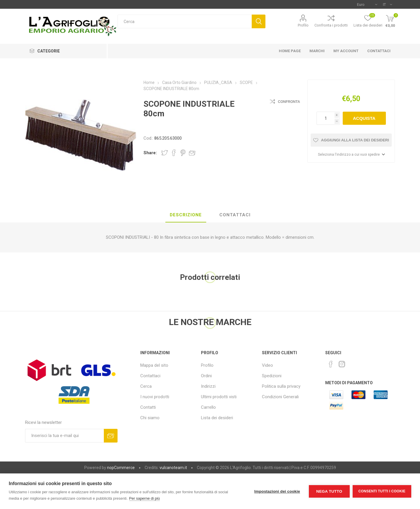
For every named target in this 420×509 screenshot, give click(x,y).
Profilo (303, 25)
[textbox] (185, 21)
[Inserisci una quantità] (325, 118)
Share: (150, 153)
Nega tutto (329, 491)
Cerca (259, 21)
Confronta (289, 102)
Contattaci (150, 376)
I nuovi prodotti (155, 397)
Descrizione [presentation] (186, 215)
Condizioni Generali (280, 397)
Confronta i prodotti (331, 25)
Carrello (208, 407)
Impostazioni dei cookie (277, 491)
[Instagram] (342, 364)
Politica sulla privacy (281, 386)
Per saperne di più (145, 498)
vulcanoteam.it (173, 468)
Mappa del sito (154, 365)
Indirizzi (208, 386)
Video (267, 365)
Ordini (206, 376)
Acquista (364, 118)
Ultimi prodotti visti (219, 397)
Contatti (148, 407)
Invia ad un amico (192, 153)
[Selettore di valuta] (367, 4)
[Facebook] (331, 364)
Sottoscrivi (111, 436)
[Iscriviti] (64, 436)
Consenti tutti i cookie (382, 491)
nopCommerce (121, 468)
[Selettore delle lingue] (387, 4)
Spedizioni (272, 376)
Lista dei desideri (217, 418)
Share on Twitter (164, 153)
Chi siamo (150, 418)
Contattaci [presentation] (235, 215)
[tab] (186, 215)
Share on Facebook (174, 153)
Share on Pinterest (183, 153)
